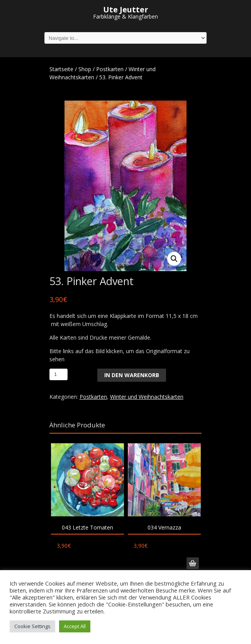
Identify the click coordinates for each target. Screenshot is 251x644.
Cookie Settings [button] (32, 626)
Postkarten (110, 69)
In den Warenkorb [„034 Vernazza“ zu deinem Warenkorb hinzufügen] (193, 563)
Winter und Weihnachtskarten (147, 397)
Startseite (61, 69)
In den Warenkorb (132, 375)
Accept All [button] (75, 626)
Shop (85, 69)
